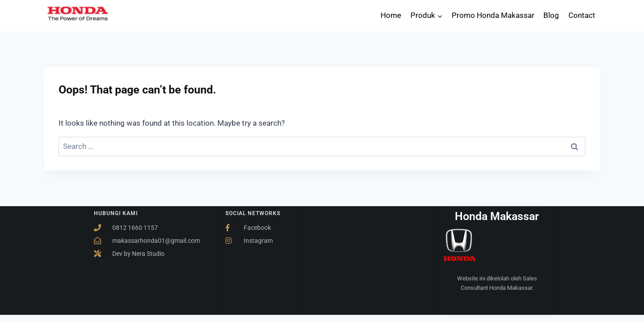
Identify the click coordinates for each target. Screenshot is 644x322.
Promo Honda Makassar (493, 15)
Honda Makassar (497, 216)
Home (391, 15)
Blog (551, 15)
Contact (582, 15)
